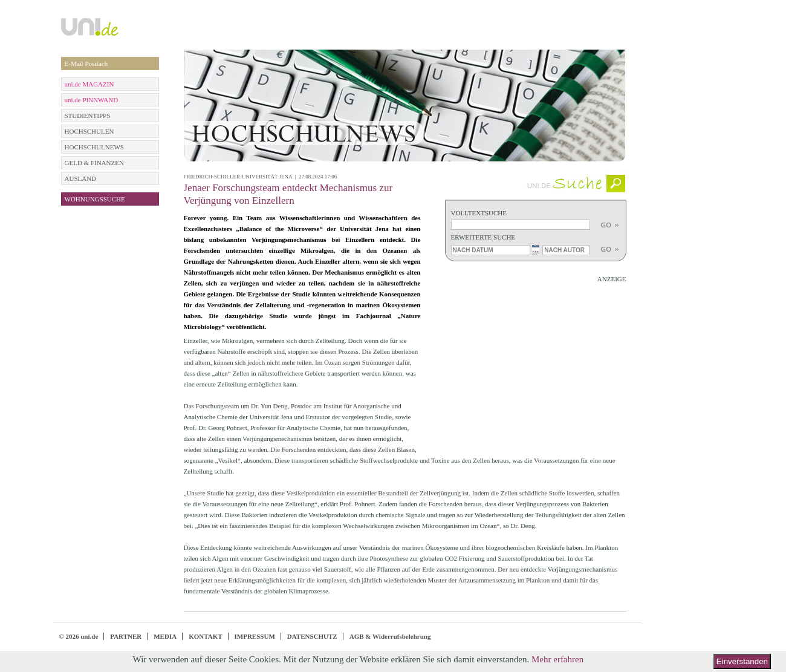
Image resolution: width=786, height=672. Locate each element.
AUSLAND (81, 178)
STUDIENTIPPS (88, 116)
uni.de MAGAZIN (89, 84)
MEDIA (165, 636)
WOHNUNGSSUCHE (95, 199)
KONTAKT (205, 636)
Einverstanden (742, 661)
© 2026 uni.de (79, 636)
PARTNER (126, 636)
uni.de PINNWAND (92, 100)
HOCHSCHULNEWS (94, 147)
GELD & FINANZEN (94, 163)
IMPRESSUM (255, 636)
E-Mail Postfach (86, 64)
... (535, 250)
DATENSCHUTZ (312, 636)
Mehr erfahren (557, 659)
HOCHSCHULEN (89, 131)
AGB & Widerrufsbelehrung (390, 636)
